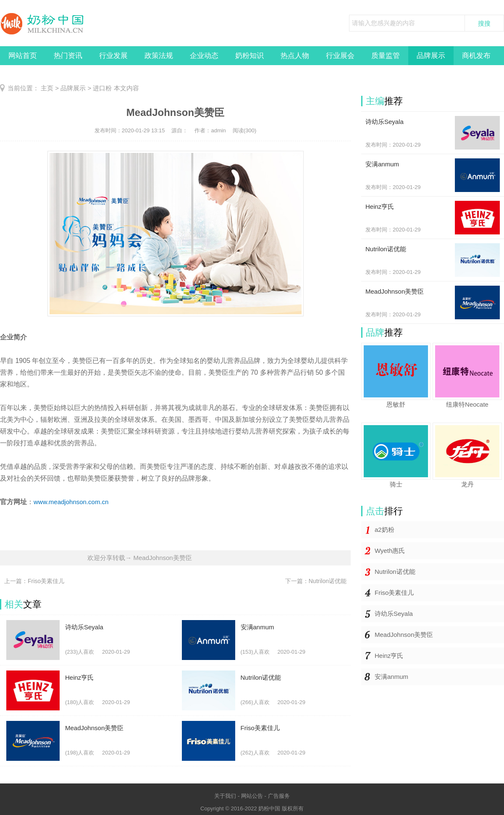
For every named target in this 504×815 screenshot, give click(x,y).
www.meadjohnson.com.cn (71, 502)
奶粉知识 (249, 56)
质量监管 (386, 56)
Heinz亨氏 (389, 656)
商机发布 (476, 56)
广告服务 (279, 796)
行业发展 (113, 56)
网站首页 (23, 56)
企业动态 (204, 56)
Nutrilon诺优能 (395, 572)
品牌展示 (431, 56)
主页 (47, 88)
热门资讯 (68, 56)
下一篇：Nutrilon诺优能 (316, 581)
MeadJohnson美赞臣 (404, 635)
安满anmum (391, 677)
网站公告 (252, 796)
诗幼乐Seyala (394, 614)
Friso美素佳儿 (394, 593)
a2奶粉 (385, 530)
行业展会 (340, 56)
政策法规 (159, 56)
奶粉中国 (269, 808)
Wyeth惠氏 (390, 551)
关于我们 (225, 796)
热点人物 (295, 56)
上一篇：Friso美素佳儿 (34, 581)
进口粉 (102, 88)
